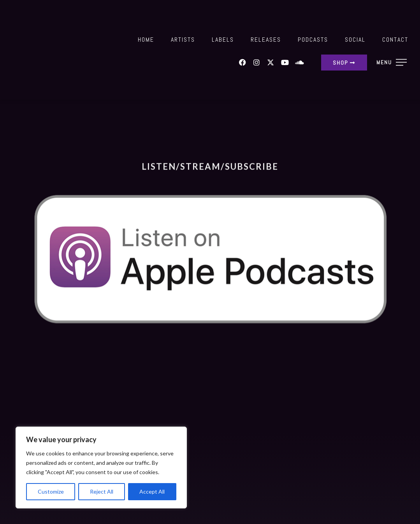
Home (146, 40)
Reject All (102, 491)
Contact (395, 40)
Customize (51, 491)
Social (355, 40)
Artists (183, 40)
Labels (223, 40)
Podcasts (313, 40)
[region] (101, 468)
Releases (266, 40)
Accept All (152, 491)
